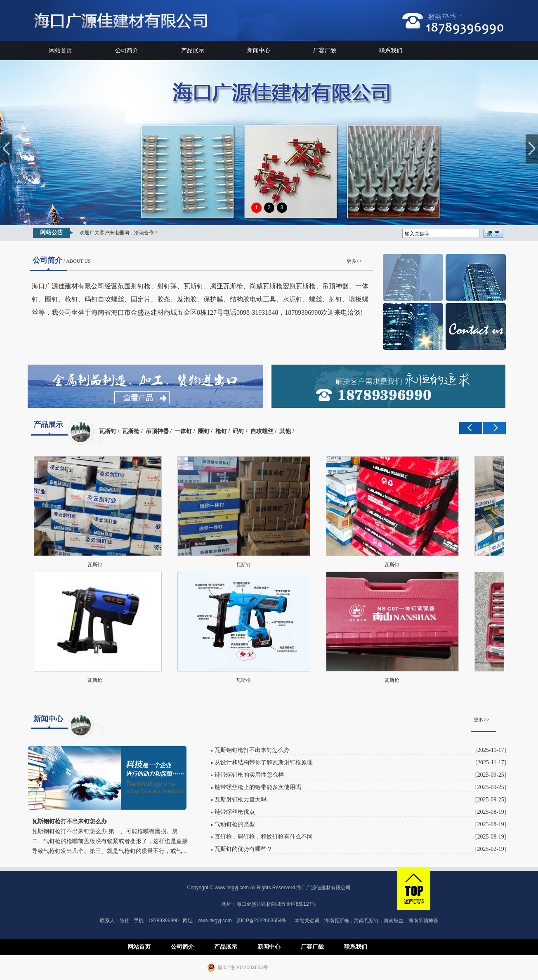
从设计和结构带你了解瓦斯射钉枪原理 (264, 762)
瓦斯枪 (131, 431)
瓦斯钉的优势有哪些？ (243, 849)
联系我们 (391, 51)
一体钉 (183, 431)
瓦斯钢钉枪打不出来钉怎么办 (252, 750)
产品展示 (193, 51)
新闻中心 (259, 51)
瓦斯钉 (108, 431)
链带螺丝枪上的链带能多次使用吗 (258, 787)
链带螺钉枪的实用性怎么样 (249, 775)
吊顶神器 (157, 431)
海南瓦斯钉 (366, 921)
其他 (285, 431)
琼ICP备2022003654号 (261, 921)
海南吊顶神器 (423, 921)
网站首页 (61, 51)
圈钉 (204, 431)
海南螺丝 (394, 921)
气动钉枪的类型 (235, 824)
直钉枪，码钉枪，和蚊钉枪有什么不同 (264, 837)
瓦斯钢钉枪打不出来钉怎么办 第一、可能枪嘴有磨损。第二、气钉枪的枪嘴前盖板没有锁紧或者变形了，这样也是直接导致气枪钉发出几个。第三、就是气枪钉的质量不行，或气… (110, 841)
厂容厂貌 (325, 51)
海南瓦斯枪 (337, 921)
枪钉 (221, 431)
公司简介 (127, 51)
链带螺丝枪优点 (235, 812)
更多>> (354, 261)
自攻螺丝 (262, 431)
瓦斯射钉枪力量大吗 (241, 800)
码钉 (238, 431)
